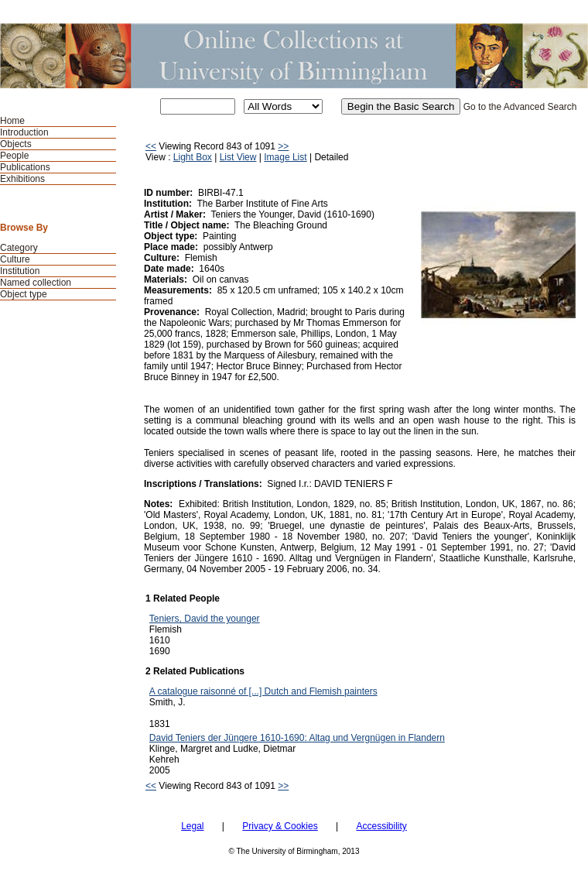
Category (19, 248)
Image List (285, 157)
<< (151, 146)
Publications (25, 167)
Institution (20, 271)
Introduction (24, 132)
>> (283, 146)
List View (238, 157)
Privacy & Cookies (280, 826)
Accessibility (381, 826)
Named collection (36, 283)
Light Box (193, 157)
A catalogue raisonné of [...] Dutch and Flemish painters (263, 691)
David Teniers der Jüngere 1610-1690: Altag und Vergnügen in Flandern (297, 738)
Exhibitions (22, 179)
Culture (15, 259)
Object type (24, 294)
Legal (192, 826)
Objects (16, 144)
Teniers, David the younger (205, 619)
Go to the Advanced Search (520, 107)
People (14, 156)
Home (12, 121)
